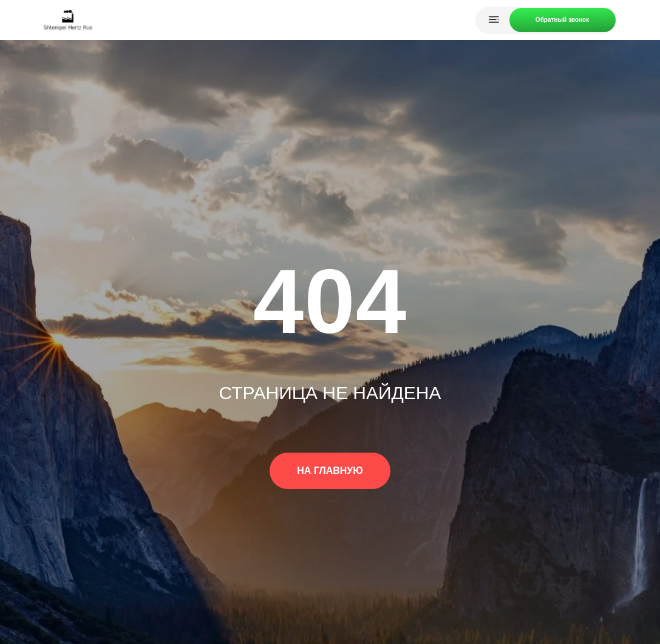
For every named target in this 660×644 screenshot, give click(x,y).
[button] (563, 20)
